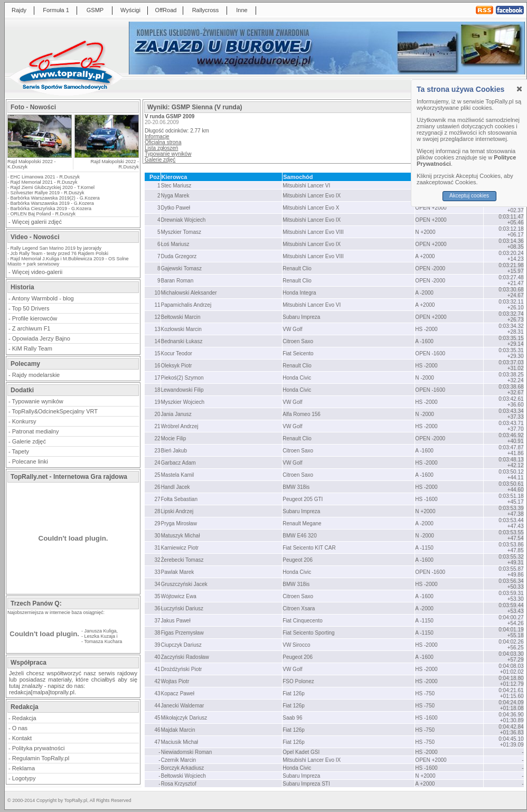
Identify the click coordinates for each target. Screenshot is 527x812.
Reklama (23, 768)
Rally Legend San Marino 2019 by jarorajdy (56, 248)
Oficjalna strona (163, 142)
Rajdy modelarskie (36, 375)
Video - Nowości (35, 237)
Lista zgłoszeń (161, 148)
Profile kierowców (35, 318)
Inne (242, 10)
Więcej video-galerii (37, 272)
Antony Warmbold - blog (43, 298)
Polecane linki (30, 461)
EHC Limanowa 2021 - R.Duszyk (45, 177)
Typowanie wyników (38, 401)
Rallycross (206, 10)
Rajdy (19, 10)
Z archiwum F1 (31, 328)
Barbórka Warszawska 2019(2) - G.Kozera (55, 198)
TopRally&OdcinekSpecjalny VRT (55, 411)
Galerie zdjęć (29, 441)
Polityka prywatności (39, 748)
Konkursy (24, 421)
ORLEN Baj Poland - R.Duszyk (43, 214)
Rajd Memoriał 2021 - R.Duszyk (44, 182)
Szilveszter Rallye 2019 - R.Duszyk (48, 193)
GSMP (95, 10)
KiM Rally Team (32, 348)
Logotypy (24, 778)
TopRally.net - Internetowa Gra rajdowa (69, 477)
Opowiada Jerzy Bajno (41, 338)
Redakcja (24, 718)
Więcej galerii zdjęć (37, 222)
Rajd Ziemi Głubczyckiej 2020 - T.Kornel (53, 187)
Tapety (21, 451)
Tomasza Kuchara (103, 641)
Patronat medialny (36, 431)
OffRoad (166, 10)
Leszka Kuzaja (100, 636)
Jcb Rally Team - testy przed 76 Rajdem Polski (59, 253)
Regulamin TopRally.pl (41, 758)
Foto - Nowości (33, 107)
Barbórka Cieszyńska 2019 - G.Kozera (51, 209)
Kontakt (22, 738)
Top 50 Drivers (31, 308)
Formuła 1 (56, 10)
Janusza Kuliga (101, 631)
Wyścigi (130, 10)
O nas (20, 728)
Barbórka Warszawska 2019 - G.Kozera (52, 203)
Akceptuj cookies (469, 196)
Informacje (157, 136)
